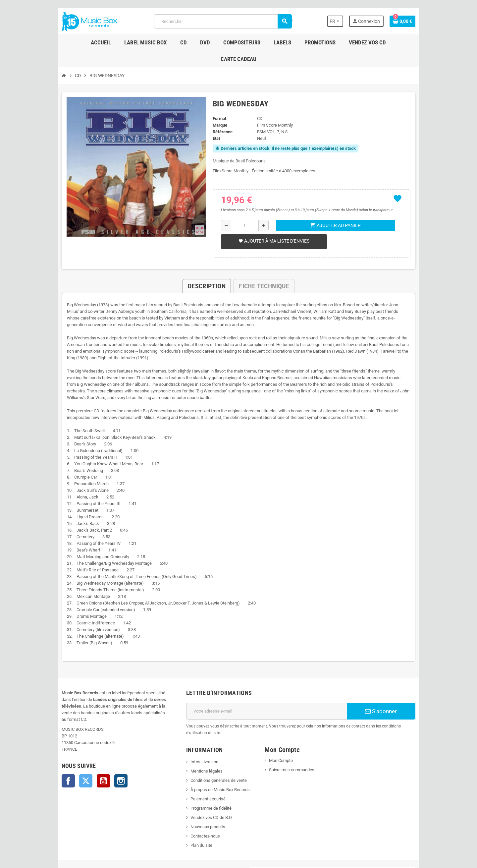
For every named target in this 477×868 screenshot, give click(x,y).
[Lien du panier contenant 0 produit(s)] (421, 21)
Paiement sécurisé (202, 762)
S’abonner (396, 681)
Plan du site (195, 809)
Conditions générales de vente (212, 744)
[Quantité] (243, 209)
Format (216, 102)
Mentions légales (200, 735)
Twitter (67, 744)
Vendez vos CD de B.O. (205, 781)
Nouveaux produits (202, 790)
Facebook (50, 744)
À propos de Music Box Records (214, 753)
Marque (217, 109)
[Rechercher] (222, 21)
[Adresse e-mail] (269, 681)
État (213, 122)
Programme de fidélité (205, 772)
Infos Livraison (198, 725)
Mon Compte (283, 724)
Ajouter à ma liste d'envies (272, 224)
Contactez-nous (199, 800)
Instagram (102, 744)
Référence (220, 115)
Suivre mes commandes (294, 733)
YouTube (85, 744)
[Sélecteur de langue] (352, 21)
